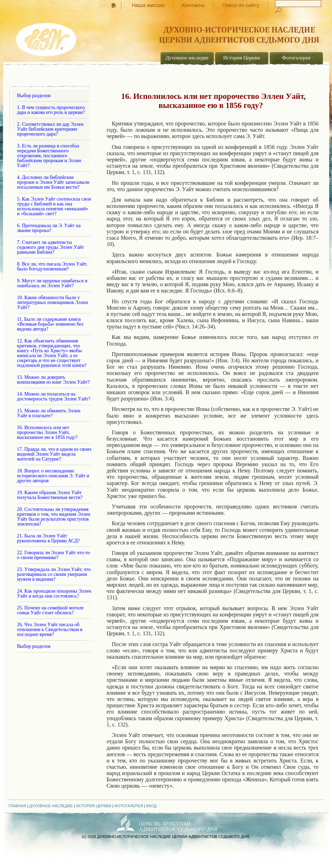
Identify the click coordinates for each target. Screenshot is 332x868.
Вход (151, 806)
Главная (117, 5)
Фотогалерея (296, 58)
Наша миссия (148, 5)
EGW (47, 37)
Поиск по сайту (241, 5)
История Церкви (242, 58)
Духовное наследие (187, 58)
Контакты (194, 5)
